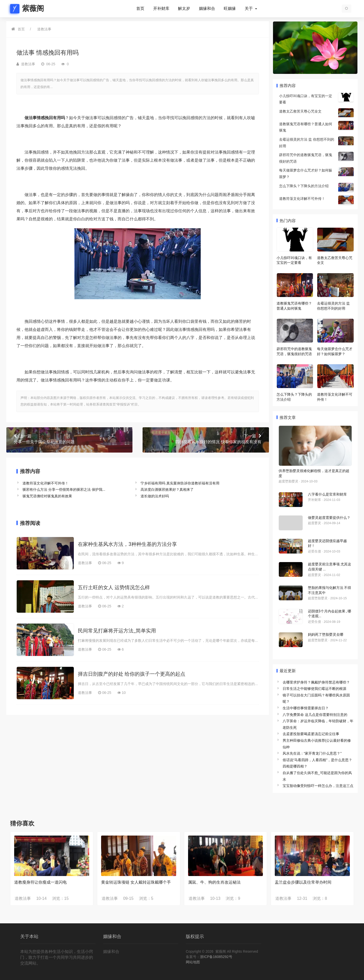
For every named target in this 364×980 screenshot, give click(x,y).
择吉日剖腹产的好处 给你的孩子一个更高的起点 (132, 674)
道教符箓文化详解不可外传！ (45, 483)
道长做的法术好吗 (155, 496)
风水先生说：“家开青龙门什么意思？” (312, 753)
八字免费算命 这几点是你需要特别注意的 (315, 715)
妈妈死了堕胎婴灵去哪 (326, 634)
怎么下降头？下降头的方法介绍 (304, 186)
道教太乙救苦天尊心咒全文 (300, 111)
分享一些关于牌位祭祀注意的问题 (69, 439)
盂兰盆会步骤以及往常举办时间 (303, 882)
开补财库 (161, 9)
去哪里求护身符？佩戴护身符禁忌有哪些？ (316, 682)
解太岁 (184, 9)
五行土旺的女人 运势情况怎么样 (114, 587)
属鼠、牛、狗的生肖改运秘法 (214, 882)
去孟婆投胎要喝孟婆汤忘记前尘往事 (311, 734)
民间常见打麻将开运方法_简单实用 (117, 631)
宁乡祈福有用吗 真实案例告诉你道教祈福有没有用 (180, 483)
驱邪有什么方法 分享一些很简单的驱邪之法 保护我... (64, 489)
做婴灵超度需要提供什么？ (329, 518)
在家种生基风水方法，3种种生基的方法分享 (127, 544)
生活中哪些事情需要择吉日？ (306, 708)
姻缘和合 (207, 9)
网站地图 (193, 962)
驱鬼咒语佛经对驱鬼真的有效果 (47, 496)
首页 (140, 9)
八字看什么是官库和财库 (327, 494)
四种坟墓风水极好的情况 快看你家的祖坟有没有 (206, 439)
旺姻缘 (230, 9)
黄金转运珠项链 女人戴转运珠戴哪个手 (136, 882)
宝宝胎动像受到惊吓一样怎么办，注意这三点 (318, 786)
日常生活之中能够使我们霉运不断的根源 (314, 689)
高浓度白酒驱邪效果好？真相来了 (167, 489)
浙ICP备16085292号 (216, 957)
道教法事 (44, 29)
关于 (249, 9)
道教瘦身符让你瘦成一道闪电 (40, 882)
